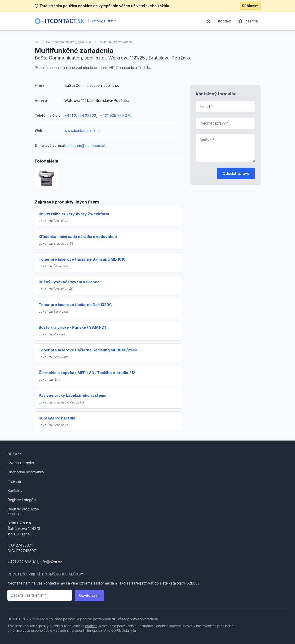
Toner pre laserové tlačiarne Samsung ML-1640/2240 (88, 350)
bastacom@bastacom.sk (85, 146)
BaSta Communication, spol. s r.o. (69, 42)
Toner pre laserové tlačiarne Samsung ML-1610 (82, 259)
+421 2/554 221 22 (80, 116)
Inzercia (248, 21)
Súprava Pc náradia (57, 418)
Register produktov (23, 509)
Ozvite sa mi (90, 595)
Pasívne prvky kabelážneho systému (73, 395)
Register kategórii (22, 500)
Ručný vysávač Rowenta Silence (69, 282)
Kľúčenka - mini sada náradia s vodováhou (78, 237)
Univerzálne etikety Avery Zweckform (74, 214)
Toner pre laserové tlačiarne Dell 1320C (75, 305)
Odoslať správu (236, 173)
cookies (91, 626)
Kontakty (15, 491)
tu (134, 630)
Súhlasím (250, 6)
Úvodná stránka (21, 463)
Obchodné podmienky (26, 472)
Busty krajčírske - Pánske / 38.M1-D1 (72, 327)
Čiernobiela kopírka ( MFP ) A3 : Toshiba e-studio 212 (87, 373)
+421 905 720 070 (116, 116)
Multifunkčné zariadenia (116, 42)
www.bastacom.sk (82, 131)
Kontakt (224, 21)
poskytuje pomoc (78, 619)
